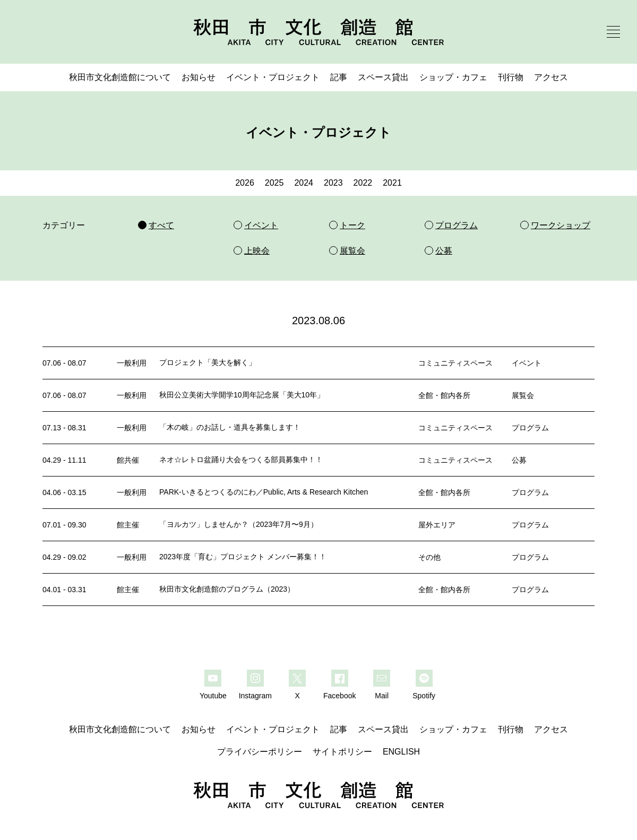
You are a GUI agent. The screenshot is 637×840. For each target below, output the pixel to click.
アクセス (551, 77)
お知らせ (199, 77)
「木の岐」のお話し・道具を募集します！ (230, 427)
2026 (245, 183)
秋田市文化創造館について (120, 77)
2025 (274, 183)
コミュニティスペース (455, 363)
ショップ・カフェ (453, 77)
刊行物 (511, 77)
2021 (392, 183)
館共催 (128, 460)
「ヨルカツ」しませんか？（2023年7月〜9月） (239, 524)
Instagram (255, 696)
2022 (363, 183)
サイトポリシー (342, 752)
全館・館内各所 (444, 395)
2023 (333, 183)
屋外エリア (437, 525)
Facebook (339, 696)
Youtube (213, 696)
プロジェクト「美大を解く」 (208, 362)
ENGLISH (401, 752)
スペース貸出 (383, 77)
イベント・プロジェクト (273, 77)
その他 (429, 557)
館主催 (128, 525)
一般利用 (132, 363)
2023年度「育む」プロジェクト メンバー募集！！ (243, 557)
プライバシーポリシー (260, 752)
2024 (304, 183)
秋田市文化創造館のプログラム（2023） (227, 589)
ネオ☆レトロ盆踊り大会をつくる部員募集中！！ (241, 460)
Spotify (424, 696)
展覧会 (523, 395)
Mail (382, 696)
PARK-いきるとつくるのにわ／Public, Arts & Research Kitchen (264, 492)
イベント (527, 363)
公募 (519, 460)
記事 (339, 77)
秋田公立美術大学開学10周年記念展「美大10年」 (242, 395)
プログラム (530, 428)
